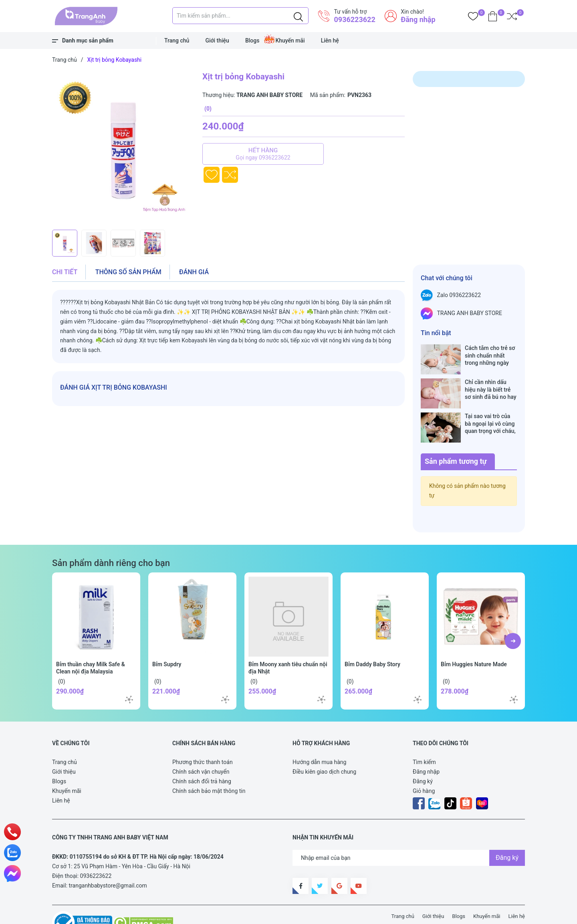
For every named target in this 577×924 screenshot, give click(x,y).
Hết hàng (263, 154)
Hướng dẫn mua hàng (319, 737)
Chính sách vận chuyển (201, 746)
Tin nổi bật (436, 333)
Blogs (252, 40)
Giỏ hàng (424, 766)
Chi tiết (65, 272)
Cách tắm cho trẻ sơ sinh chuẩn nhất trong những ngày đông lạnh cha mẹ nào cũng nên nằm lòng (490, 355)
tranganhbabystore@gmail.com (108, 860)
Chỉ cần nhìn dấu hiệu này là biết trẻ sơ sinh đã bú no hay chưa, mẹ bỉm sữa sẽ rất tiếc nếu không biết (491, 381)
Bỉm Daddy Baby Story (372, 639)
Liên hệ (330, 40)
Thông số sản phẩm (128, 272)
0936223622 (354, 19)
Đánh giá (194, 272)
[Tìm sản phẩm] (240, 16)
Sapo (200, 913)
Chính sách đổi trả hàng (202, 756)
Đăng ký (423, 756)
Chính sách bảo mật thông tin (209, 766)
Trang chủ (177, 40)
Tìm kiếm (424, 737)
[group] (123, 148)
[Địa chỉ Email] (409, 833)
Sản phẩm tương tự (456, 436)
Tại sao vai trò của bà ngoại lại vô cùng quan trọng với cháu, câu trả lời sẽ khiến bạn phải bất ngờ (490, 407)
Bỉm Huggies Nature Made (474, 639)
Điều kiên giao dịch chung (324, 746)
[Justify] (298, 16)
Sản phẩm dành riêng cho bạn (111, 538)
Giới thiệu (217, 40)
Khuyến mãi (290, 40)
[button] (513, 616)
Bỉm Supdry (167, 639)
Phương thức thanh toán (203, 737)
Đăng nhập (418, 19)
